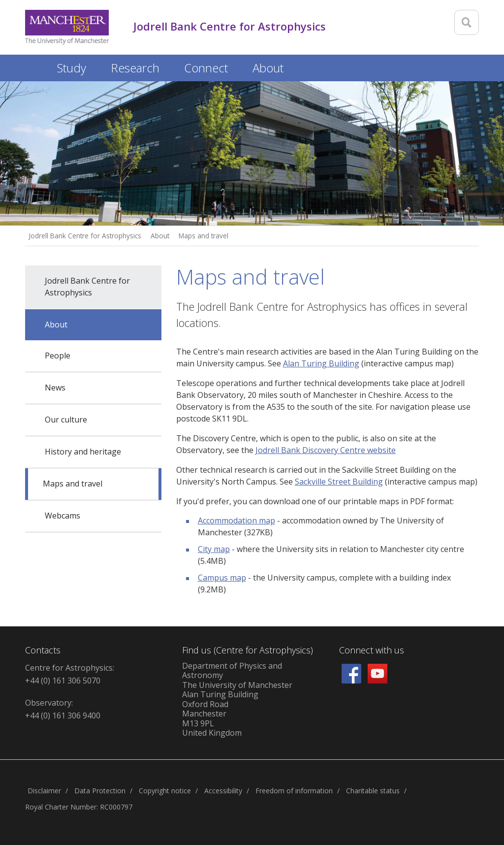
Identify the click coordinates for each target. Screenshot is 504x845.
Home (35, 66)
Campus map (222, 578)
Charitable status (373, 791)
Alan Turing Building (321, 363)
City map (214, 549)
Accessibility (223, 791)
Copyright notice (165, 791)
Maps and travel (204, 236)
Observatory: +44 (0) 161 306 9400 (63, 709)
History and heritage (83, 452)
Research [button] (135, 68)
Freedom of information (294, 791)
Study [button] (72, 68)
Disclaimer (44, 791)
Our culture (66, 420)
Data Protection (100, 791)
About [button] (268, 68)
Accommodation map (236, 520)
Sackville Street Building (339, 482)
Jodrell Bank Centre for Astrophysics (85, 236)
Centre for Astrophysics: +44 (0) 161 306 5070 (70, 674)
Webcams (63, 516)
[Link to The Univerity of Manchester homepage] (67, 27)
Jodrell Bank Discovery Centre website (326, 450)
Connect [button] (206, 68)
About (160, 236)
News (55, 388)
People (58, 356)
